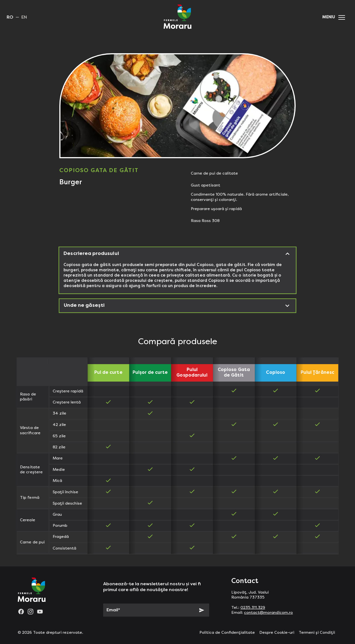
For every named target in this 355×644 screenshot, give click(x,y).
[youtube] (40, 612)
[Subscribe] (202, 610)
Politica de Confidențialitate (227, 633)
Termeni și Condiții (317, 633)
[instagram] (31, 612)
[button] (342, 17)
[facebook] (21, 612)
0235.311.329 (253, 608)
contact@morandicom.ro (268, 613)
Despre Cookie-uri (277, 633)
